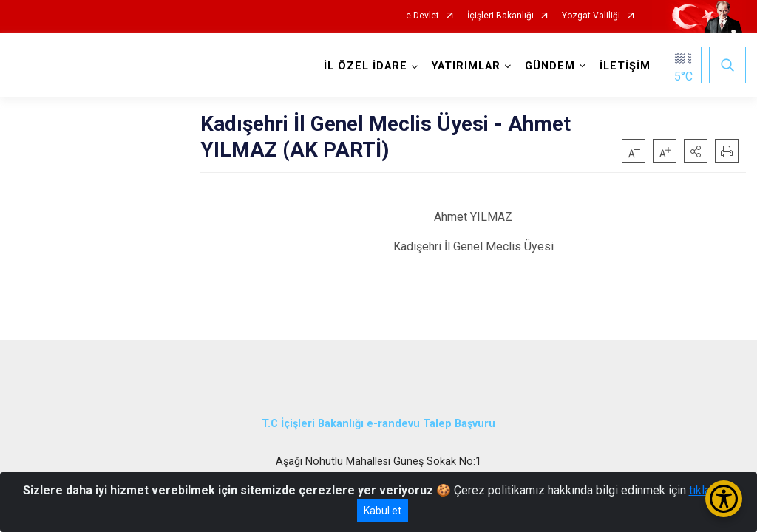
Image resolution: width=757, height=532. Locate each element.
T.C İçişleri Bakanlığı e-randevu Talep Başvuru (378, 423)
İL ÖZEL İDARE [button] (366, 66)
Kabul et (383, 511)
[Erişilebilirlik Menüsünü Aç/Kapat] (724, 499)
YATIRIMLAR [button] (466, 66)
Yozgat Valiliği (591, 16)
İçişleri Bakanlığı (500, 16)
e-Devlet (422, 16)
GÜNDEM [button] (550, 66)
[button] (696, 151)
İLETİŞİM (625, 66)
